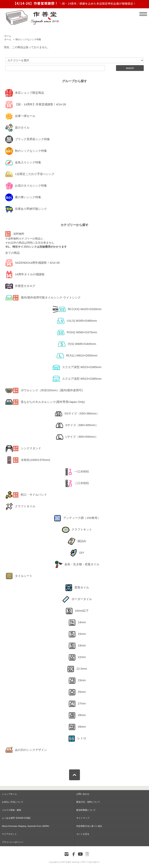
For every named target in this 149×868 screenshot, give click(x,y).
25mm (77, 692)
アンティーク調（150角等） (77, 518)
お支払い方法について (13, 802)
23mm (77, 680)
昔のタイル (17, 128)
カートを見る (83, 834)
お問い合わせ (83, 794)
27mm (77, 704)
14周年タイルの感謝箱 (25, 275)
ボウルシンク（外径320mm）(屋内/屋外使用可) (44, 391)
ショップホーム (9, 794)
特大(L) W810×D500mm (77, 356)
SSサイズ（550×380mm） (77, 414)
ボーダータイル (77, 599)
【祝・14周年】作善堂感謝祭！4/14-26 (36, 105)
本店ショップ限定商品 (25, 93)
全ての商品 (13, 253)
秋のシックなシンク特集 (28, 39)
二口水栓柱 (77, 483)
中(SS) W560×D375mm (77, 333)
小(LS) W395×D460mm (77, 321)
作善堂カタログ (20, 286)
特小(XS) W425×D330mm (77, 309)
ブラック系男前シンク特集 (28, 139)
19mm (77, 646)
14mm (77, 622)
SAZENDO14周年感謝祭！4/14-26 (32, 263)
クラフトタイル (20, 506)
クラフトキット (77, 530)
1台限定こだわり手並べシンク (30, 174)
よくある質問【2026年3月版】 (17, 818)
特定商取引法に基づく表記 (89, 826)
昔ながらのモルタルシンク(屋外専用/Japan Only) (45, 402)
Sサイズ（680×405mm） (77, 425)
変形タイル (77, 588)
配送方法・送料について (88, 802)
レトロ (77, 738)
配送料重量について (86, 810)
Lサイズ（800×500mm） (77, 437)
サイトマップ (83, 818)
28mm (77, 715)
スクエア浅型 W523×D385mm (77, 379)
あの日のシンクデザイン (26, 750)
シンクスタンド (23, 448)
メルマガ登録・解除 (12, 810)
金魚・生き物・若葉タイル (77, 564)
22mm (77, 657)
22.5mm (77, 669)
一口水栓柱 (77, 472)
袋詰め (77, 541)
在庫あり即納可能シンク (26, 209)
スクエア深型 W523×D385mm (77, 367)
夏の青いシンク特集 (23, 197)
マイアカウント (9, 834)
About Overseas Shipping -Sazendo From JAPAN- (26, 826)
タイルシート (19, 576)
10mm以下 (77, 611)
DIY (77, 553)
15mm (77, 634)
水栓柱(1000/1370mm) (28, 460)
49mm (77, 727)
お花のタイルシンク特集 (26, 186)
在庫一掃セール (20, 116)
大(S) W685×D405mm (77, 344)
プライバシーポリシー (13, 842)
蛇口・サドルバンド (26, 495)
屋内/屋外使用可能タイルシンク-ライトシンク (43, 298)
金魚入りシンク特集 (23, 163)
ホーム (8, 36)
